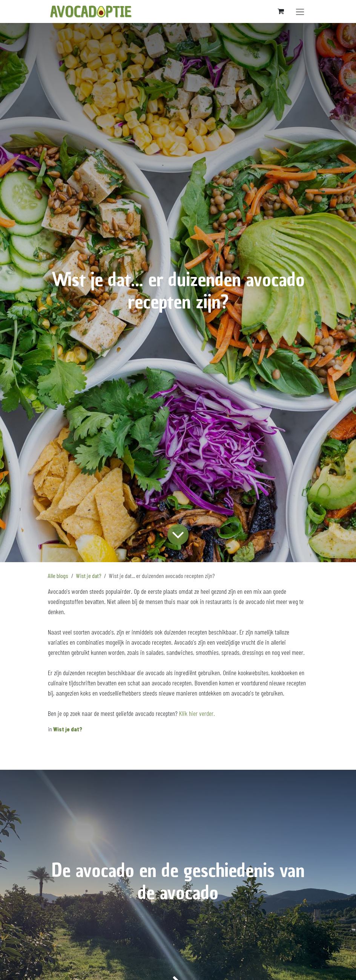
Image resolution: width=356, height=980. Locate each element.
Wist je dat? (89, 576)
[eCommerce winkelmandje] (281, 11)
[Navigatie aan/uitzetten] (300, 11)
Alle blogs (58, 576)
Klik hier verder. (197, 713)
